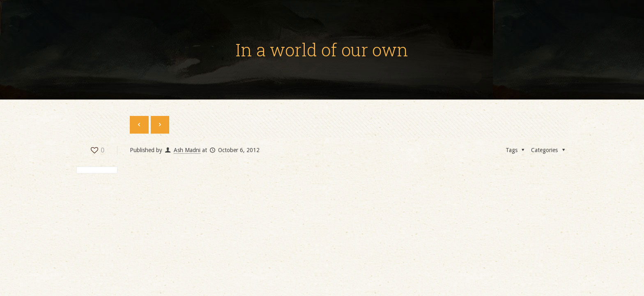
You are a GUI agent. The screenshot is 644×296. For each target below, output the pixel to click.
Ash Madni (187, 150)
